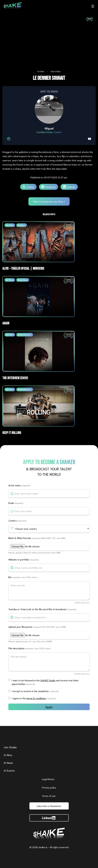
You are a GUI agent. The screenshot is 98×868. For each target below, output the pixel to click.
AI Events (9, 770)
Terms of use (49, 796)
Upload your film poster (37, 627)
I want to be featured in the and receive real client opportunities (45, 682)
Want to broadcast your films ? (49, 201)
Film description (30, 648)
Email (16, 503)
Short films (56, 71)
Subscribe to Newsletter (49, 806)
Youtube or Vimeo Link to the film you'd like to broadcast (42, 609)
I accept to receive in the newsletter (35, 691)
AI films (8, 755)
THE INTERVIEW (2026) (15, 378)
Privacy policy (49, 787)
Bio (23, 577)
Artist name (19, 485)
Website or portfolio (24, 559)
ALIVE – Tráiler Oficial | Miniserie (23, 269)
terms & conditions (36, 698)
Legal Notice (48, 779)
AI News (8, 763)
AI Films (41, 71)
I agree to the (34, 698)
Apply (49, 707)
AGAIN (6, 323)
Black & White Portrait (37, 538)
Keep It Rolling (12, 433)
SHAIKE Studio (48, 680)
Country (17, 520)
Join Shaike (10, 747)
